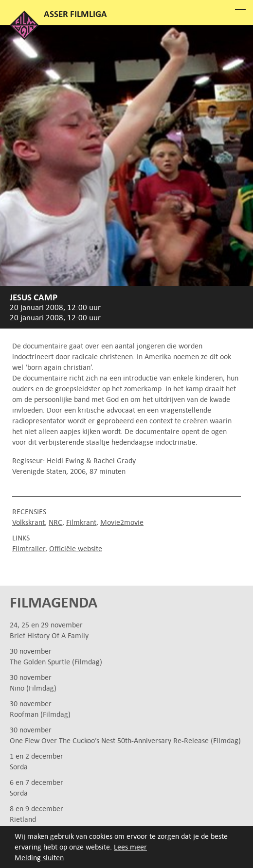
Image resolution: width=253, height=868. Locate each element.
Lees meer (130, 847)
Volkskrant (28, 522)
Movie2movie (122, 522)
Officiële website (76, 548)
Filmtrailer (29, 548)
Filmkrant (81, 522)
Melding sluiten (39, 858)
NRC (55, 522)
